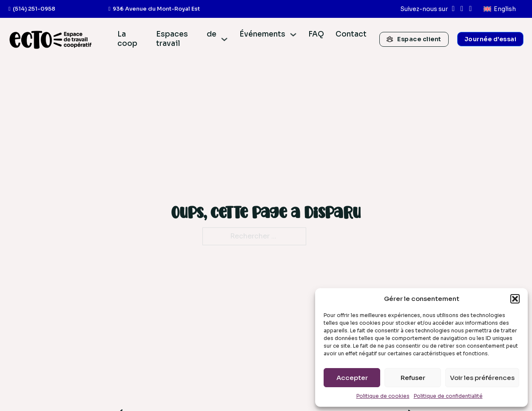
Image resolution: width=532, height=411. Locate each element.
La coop (127, 39)
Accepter (352, 378)
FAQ (316, 34)
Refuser (413, 378)
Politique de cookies (383, 396)
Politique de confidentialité (448, 396)
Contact (351, 34)
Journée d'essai (491, 39)
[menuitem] (500, 9)
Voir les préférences (482, 378)
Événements (262, 34)
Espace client (414, 39)
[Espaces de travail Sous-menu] (224, 39)
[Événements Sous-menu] (293, 35)
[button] (515, 299)
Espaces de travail (186, 39)
